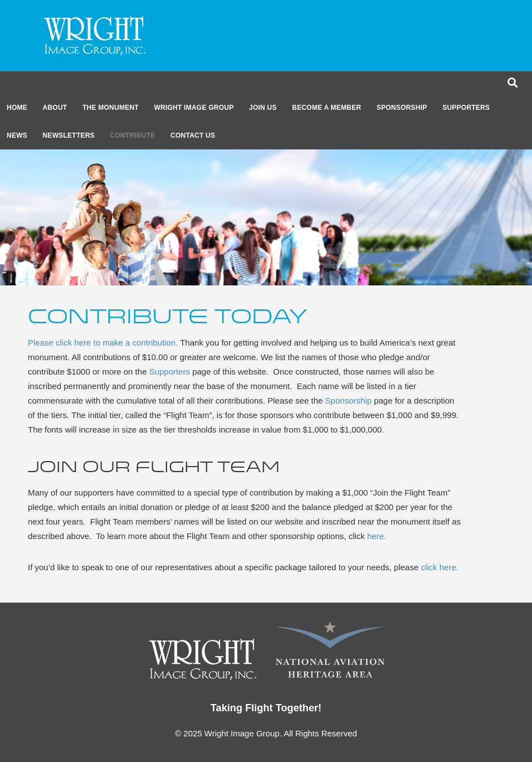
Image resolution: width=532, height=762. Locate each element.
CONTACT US (193, 135)
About (55, 108)
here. (377, 536)
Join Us (263, 108)
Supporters (466, 108)
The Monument (111, 108)
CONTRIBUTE (132, 135)
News (17, 135)
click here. (440, 567)
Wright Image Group (194, 108)
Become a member (326, 108)
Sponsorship (402, 108)
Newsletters (69, 135)
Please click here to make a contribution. (103, 343)
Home (17, 108)
